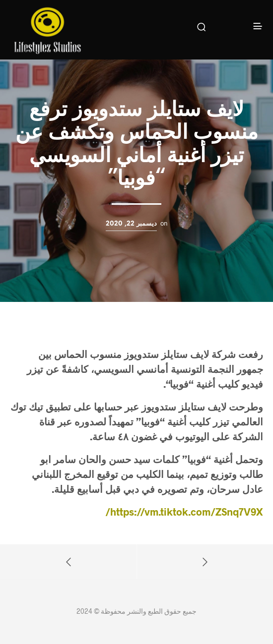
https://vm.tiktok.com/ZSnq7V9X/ (184, 512)
